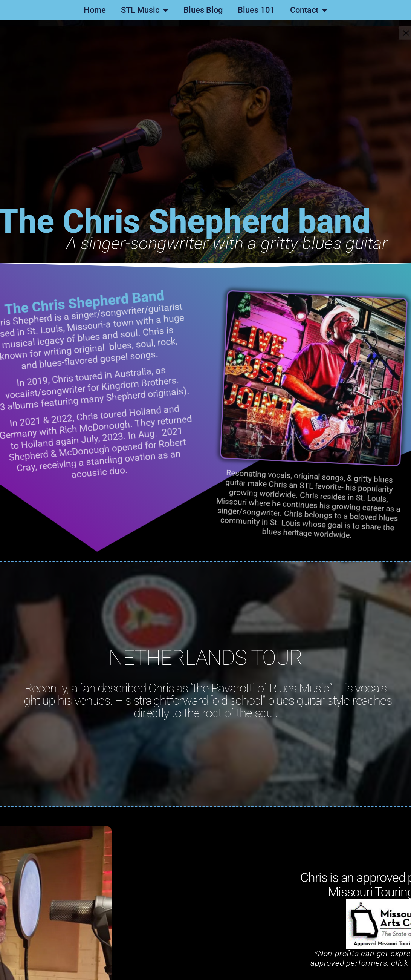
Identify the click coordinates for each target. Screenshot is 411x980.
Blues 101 (256, 10)
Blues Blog (203, 10)
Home (95, 10)
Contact (309, 10)
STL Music (145, 10)
